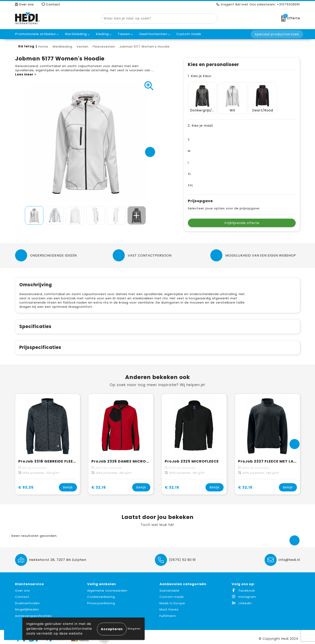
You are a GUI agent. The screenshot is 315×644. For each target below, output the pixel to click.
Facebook (243, 587)
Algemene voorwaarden (107, 587)
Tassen (124, 34)
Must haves (169, 606)
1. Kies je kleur (200, 76)
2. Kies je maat (200, 122)
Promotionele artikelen (35, 34)
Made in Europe (172, 600)
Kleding (102, 34)
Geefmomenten (153, 34)
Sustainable (169, 587)
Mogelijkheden (27, 606)
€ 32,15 (99, 484)
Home (43, 46)
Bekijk (68, 484)
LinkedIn (242, 600)
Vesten (82, 46)
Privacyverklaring (101, 600)
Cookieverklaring (101, 594)
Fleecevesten (104, 46)
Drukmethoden (27, 600)
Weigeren (134, 629)
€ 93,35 (26, 484)
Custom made (172, 594)
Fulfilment (168, 613)
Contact (51, 4)
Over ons (24, 4)
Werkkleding (76, 34)
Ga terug (26, 46)
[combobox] (155, 18)
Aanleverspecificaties (33, 613)
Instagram (244, 594)
